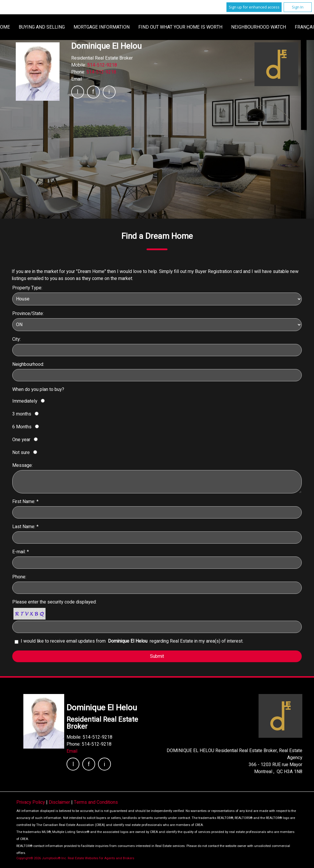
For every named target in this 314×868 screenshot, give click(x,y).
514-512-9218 (102, 65)
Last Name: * (25, 527)
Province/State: (28, 314)
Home (82, 27)
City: (16, 339)
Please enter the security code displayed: (54, 602)
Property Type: (27, 288)
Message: (22, 465)
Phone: (19, 577)
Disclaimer (60, 802)
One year (21, 440)
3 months (22, 414)
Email (77, 79)
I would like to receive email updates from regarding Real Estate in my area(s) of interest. (132, 641)
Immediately (25, 401)
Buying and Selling (120, 27)
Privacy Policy (31, 802)
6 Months (22, 427)
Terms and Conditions (96, 802)
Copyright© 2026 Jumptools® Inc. (42, 858)
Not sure (21, 453)
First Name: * (25, 502)
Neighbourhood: (28, 364)
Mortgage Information (180, 27)
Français (228, 27)
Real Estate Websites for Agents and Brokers (101, 858)
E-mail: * (21, 552)
